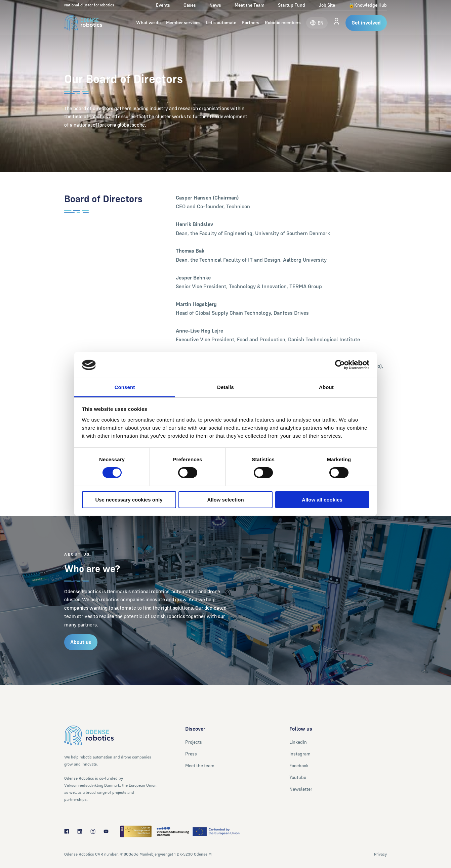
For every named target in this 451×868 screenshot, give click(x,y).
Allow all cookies (322, 500)
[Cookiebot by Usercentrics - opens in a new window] (340, 365)
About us (81, 642)
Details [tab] (225, 387)
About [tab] (326, 387)
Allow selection (225, 500)
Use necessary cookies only (129, 500)
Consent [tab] (125, 387)
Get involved (366, 23)
